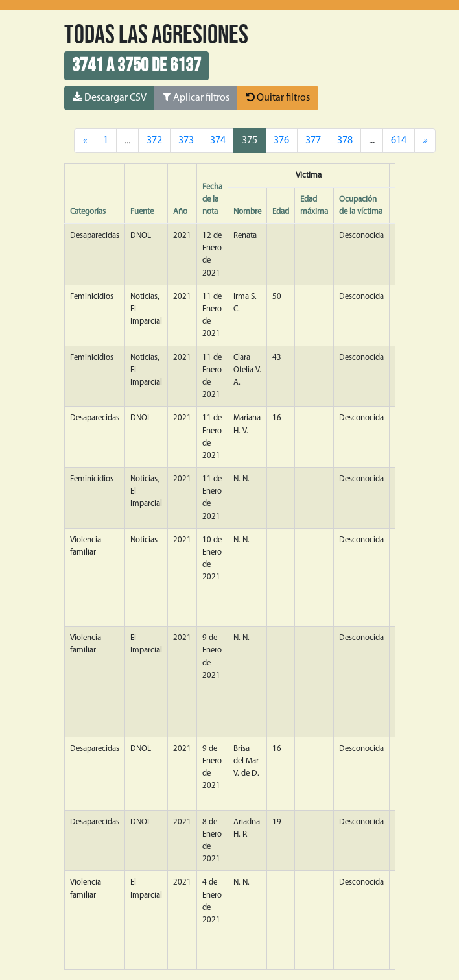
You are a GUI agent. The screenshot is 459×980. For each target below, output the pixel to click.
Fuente (142, 212)
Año (180, 212)
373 (186, 141)
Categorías (88, 212)
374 (218, 141)
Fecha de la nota (212, 199)
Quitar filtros (278, 97)
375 (250, 141)
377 (313, 141)
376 (281, 141)
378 (345, 141)
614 (399, 141)
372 (154, 141)
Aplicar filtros (196, 97)
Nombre (247, 212)
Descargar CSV (110, 97)
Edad (281, 212)
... (372, 141)
